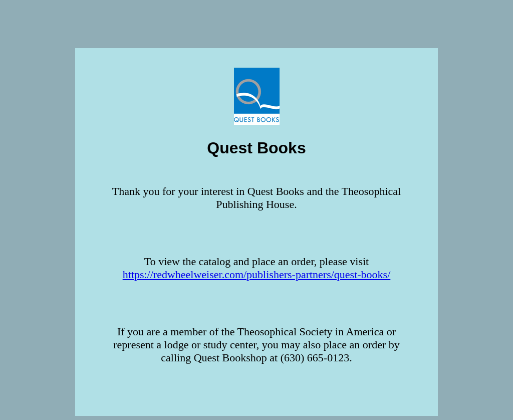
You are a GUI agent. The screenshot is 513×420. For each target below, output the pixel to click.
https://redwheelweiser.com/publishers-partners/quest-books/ (257, 274)
